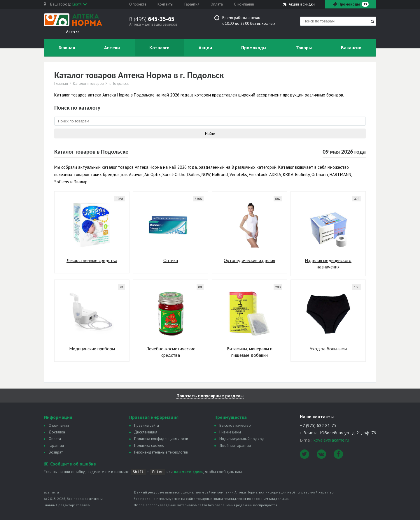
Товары (304, 48)
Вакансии (351, 48)
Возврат (56, 452)
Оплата (217, 4)
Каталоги (159, 48)
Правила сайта (147, 425)
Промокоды (254, 48)
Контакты (165, 4)
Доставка (57, 432)
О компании (244, 4)
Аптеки (112, 48)
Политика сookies (149, 446)
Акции (299, 4)
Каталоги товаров (88, 84)
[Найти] (372, 21)
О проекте (138, 4)
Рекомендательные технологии (161, 452)
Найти (210, 133)
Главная (67, 48)
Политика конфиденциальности (161, 439)
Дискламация (146, 432)
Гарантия (192, 4)
